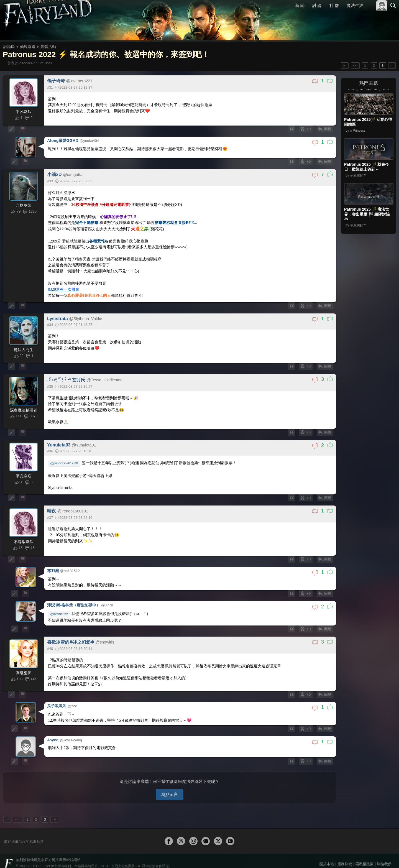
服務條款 (345, 856)
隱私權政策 (365, 856)
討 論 (317, 5)
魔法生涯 (355, 5)
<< (355, 66)
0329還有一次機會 (64, 287)
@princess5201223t (65, 461)
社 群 (334, 5)
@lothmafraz (60, 610)
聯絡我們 (384, 856)
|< (345, 66)
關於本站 (327, 856)
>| (392, 66)
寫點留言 (170, 787)
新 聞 (300, 5)
